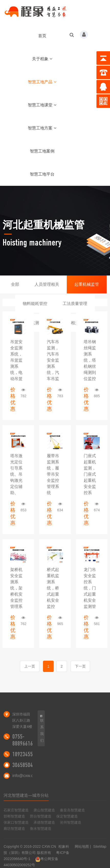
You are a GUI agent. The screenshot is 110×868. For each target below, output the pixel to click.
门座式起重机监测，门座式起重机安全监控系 (90, 474)
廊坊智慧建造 (14, 829)
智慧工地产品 (42, 82)
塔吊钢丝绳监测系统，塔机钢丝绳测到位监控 (90, 360)
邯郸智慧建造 (14, 816)
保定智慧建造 (67, 816)
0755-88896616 (23, 740)
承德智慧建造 (44, 822)
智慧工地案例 (42, 151)
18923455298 (26, 754)
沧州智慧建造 (71, 822)
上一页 (30, 666)
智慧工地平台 (42, 174)
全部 (15, 284)
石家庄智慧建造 (16, 810)
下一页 (80, 666)
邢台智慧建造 (41, 816)
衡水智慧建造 (41, 829)
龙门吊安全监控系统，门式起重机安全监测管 (90, 588)
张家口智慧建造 (16, 822)
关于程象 (42, 59)
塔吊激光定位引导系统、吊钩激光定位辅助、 (16, 474)
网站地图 (82, 846)
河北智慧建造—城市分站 (26, 795)
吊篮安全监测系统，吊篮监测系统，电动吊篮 (16, 360)
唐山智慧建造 (44, 810)
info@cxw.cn (24, 776)
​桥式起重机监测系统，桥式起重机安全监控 (53, 588)
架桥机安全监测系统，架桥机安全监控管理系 (16, 588)
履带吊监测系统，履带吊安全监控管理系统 (53, 474)
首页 (42, 36)
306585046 (24, 765)
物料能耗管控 (35, 304)
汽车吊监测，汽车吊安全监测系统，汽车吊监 (53, 360)
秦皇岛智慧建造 (72, 810)
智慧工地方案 (42, 128)
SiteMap (100, 846)
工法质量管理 (75, 304)
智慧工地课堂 (42, 105)
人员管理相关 (47, 284)
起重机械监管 (87, 284)
